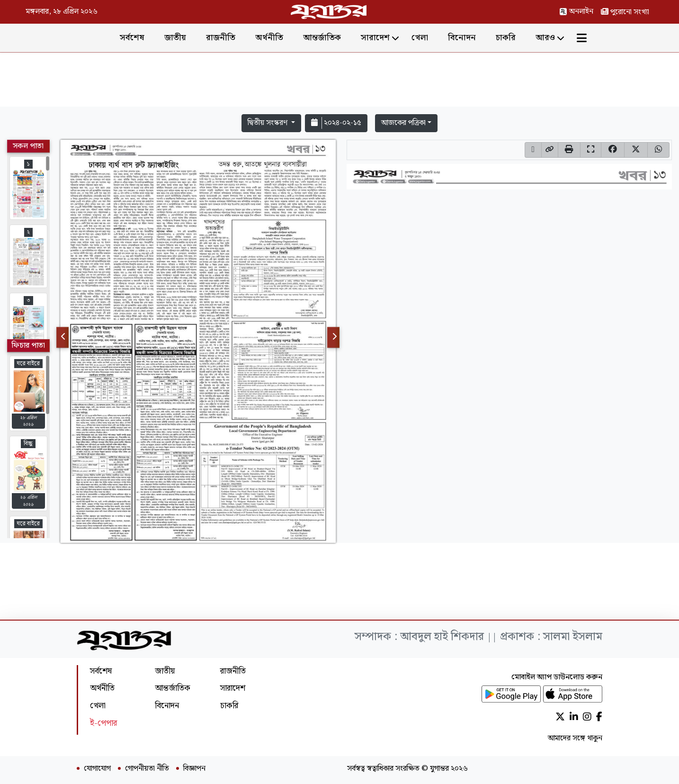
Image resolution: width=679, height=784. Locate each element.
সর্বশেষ (132, 38)
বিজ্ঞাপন (194, 769)
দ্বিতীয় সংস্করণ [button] (268, 123)
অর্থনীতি (269, 38)
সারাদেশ (375, 38)
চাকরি (506, 38)
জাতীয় (175, 38)
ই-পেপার (103, 723)
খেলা (420, 38)
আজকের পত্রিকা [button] (403, 123)
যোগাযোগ (97, 769)
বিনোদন (462, 38)
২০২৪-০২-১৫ (336, 123)
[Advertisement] (339, 81)
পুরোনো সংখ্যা (625, 12)
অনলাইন (576, 12)
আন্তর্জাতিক (322, 38)
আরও (545, 38)
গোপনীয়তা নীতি (147, 769)
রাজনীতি (221, 38)
